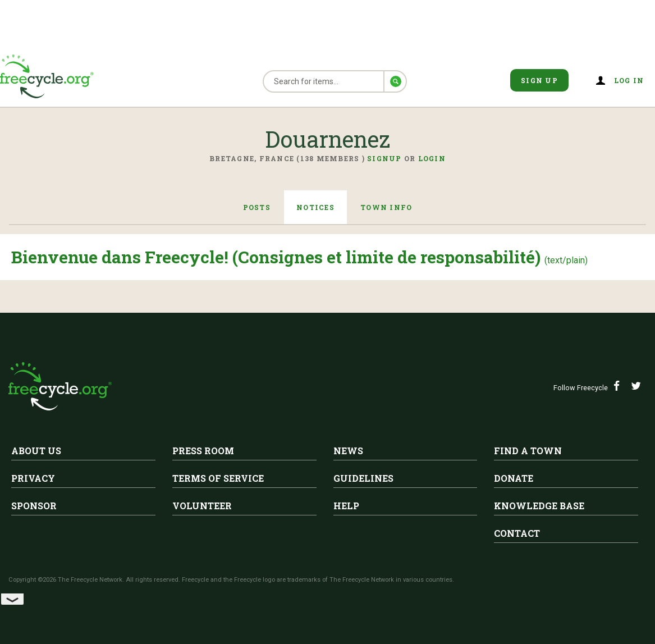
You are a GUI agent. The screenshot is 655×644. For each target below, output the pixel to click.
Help (346, 506)
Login (432, 158)
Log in (629, 80)
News (348, 451)
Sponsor (34, 506)
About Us (36, 451)
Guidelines (363, 478)
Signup (384, 158)
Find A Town (528, 451)
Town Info (387, 207)
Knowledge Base (539, 506)
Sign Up (539, 80)
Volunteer (202, 506)
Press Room (203, 451)
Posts (256, 207)
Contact (517, 533)
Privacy (33, 478)
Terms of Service (218, 478)
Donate (514, 478)
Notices (315, 207)
